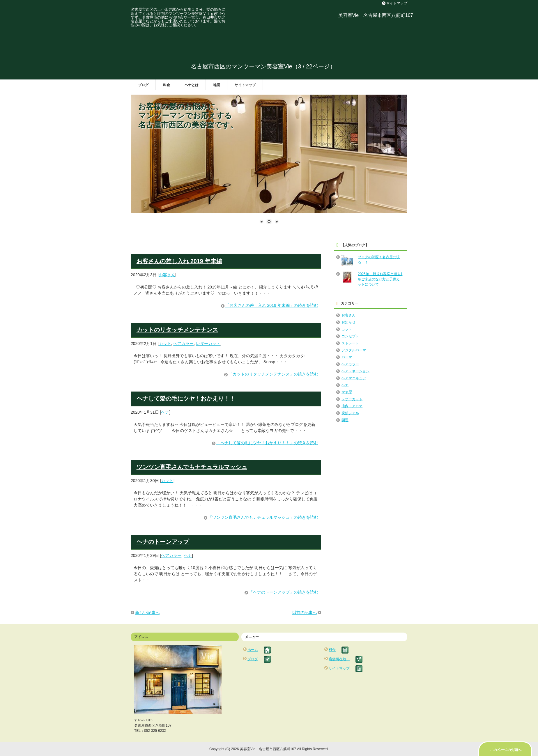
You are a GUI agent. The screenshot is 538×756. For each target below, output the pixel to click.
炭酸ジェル (350, 413)
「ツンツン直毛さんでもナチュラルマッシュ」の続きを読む (263, 517)
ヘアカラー (183, 344)
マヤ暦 (347, 392)
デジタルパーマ (354, 350)
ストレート (350, 343)
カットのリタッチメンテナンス (177, 330)
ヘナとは (192, 85)
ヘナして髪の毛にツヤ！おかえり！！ (186, 399)
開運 (345, 420)
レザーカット (208, 344)
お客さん (167, 275)
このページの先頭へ (506, 750)
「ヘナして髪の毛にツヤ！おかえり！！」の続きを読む (267, 443)
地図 (217, 85)
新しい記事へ (147, 612)
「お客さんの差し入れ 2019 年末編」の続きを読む (272, 305)
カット (165, 344)
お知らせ (348, 322)
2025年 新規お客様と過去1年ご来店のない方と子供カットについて (380, 279)
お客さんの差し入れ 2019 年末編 (179, 261)
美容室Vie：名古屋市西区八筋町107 (376, 15)
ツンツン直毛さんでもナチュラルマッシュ (192, 467)
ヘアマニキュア (354, 378)
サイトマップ (245, 85)
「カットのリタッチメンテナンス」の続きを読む (273, 374)
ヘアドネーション (355, 371)
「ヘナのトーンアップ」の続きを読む (284, 592)
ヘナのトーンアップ (163, 542)
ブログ (143, 85)
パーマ (347, 357)
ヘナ (165, 412)
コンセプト (350, 336)
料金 (167, 85)
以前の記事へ (305, 612)
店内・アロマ (352, 406)
